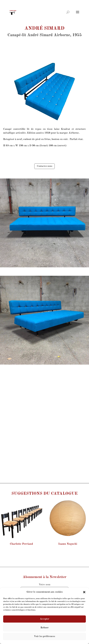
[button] (84, 592)
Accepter (45, 619)
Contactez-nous (45, 166)
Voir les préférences (44, 636)
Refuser (45, 628)
